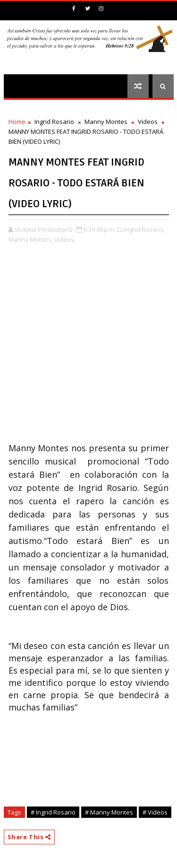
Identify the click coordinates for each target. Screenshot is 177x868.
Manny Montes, (31, 239)
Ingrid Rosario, (145, 229)
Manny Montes (106, 122)
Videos (148, 122)
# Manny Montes (109, 812)
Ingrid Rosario (54, 122)
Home (17, 122)
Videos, (65, 239)
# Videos (155, 812)
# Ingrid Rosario (53, 812)
